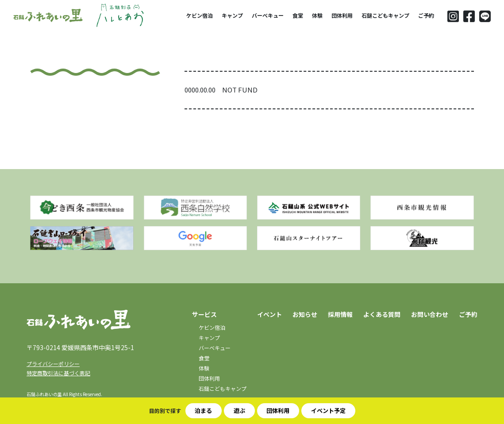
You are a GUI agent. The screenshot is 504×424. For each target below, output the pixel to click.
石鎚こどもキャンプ (385, 15)
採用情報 (340, 314)
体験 (317, 15)
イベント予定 (328, 411)
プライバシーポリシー (53, 364)
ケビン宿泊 (200, 15)
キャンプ (232, 15)
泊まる (203, 411)
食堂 (298, 15)
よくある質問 (382, 314)
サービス (204, 314)
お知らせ (305, 314)
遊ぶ (239, 411)
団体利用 (342, 15)
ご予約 (426, 15)
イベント (269, 314)
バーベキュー (268, 15)
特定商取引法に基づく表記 (58, 373)
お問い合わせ (430, 314)
